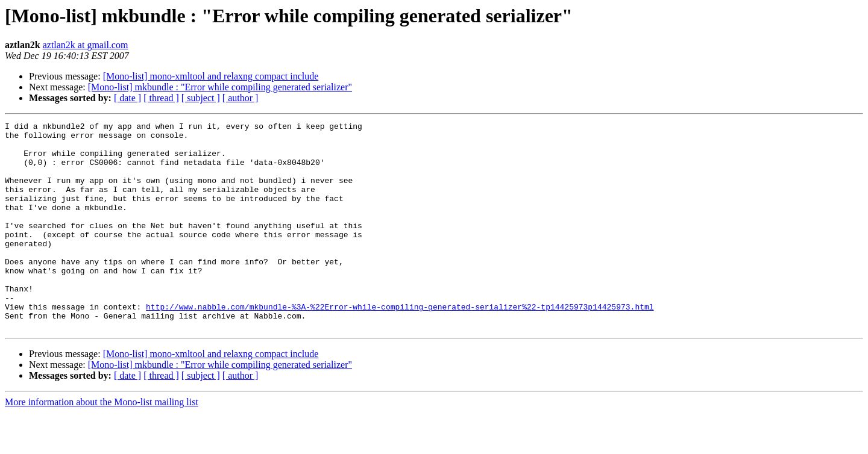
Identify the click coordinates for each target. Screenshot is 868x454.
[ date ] (127, 98)
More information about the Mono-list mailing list (102, 443)
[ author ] (241, 98)
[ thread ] (161, 98)
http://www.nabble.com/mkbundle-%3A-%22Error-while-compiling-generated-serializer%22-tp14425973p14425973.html (400, 344)
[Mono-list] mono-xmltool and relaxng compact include (211, 76)
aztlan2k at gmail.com (86, 45)
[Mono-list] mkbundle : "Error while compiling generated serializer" (220, 87)
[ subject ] (201, 98)
